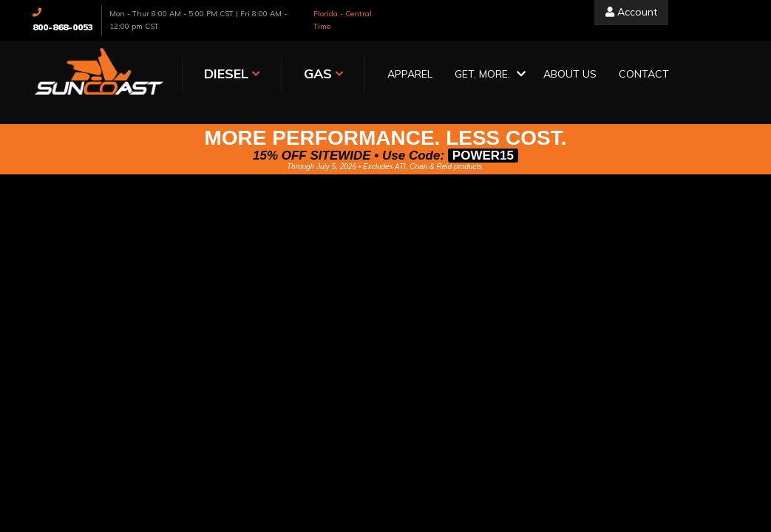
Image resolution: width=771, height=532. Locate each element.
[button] (488, 75)
